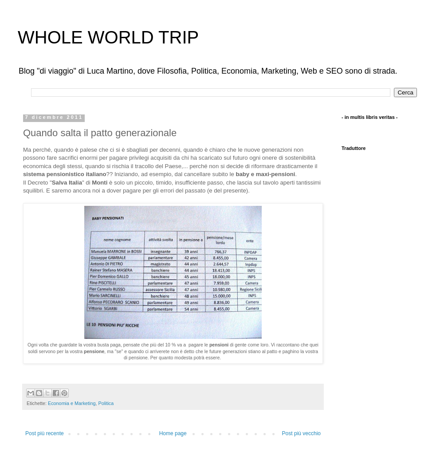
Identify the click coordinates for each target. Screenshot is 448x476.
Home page (173, 433)
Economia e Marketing (72, 403)
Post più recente (45, 433)
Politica (106, 403)
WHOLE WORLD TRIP (108, 37)
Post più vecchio (301, 433)
